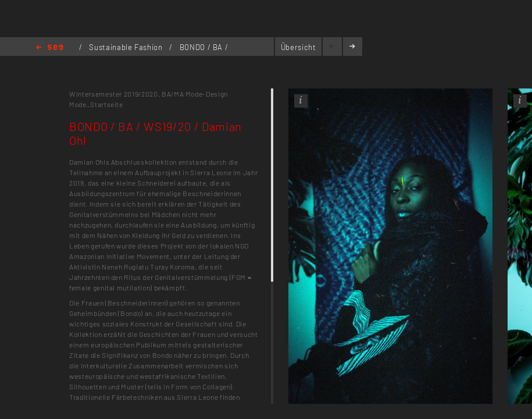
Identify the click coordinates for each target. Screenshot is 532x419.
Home (50, 48)
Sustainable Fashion (127, 47)
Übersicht (299, 47)
